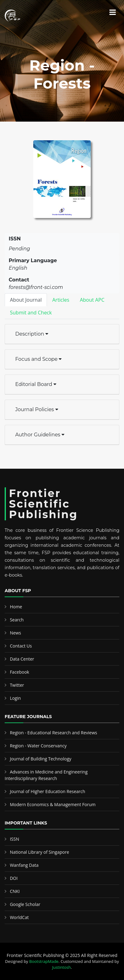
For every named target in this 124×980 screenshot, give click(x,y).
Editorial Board (36, 384)
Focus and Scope (38, 359)
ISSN (15, 839)
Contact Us (21, 646)
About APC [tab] (92, 300)
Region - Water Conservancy (38, 746)
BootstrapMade (44, 961)
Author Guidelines (40, 435)
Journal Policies (37, 409)
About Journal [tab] (26, 300)
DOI (14, 878)
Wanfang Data (24, 865)
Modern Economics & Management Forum (53, 804)
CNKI (15, 891)
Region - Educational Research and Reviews (54, 733)
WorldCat (19, 917)
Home (16, 607)
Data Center (22, 659)
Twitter (17, 685)
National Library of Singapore (40, 852)
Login (15, 698)
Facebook (20, 672)
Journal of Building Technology (41, 759)
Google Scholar (25, 904)
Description (32, 334)
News (16, 633)
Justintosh (62, 967)
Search (17, 620)
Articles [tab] (61, 300)
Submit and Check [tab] (31, 313)
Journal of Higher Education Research (48, 791)
